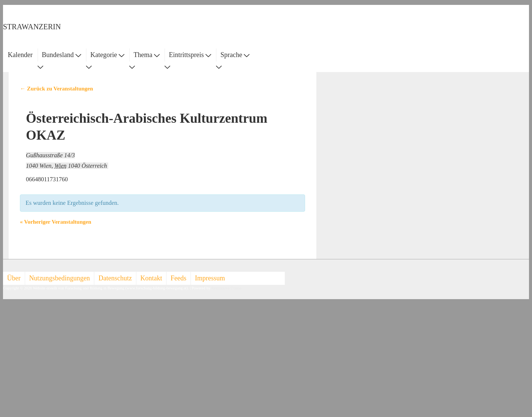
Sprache (235, 55)
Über (14, 278)
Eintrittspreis (190, 55)
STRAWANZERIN (32, 27)
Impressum (210, 278)
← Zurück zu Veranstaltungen (57, 89)
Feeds (178, 278)
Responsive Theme (227, 288)
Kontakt (151, 278)
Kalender (20, 55)
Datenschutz (115, 278)
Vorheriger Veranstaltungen (56, 222)
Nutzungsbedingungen (59, 278)
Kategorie (107, 55)
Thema (147, 55)
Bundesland (61, 55)
